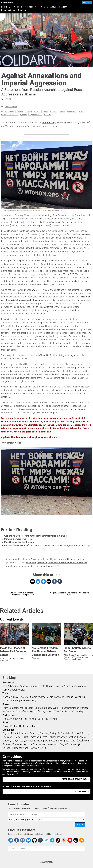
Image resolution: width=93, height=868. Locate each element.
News (67, 686)
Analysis (24, 686)
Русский (24, 115)
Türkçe (15, 741)
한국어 (61, 741)
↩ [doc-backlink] (58, 566)
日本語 (25, 737)
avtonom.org (49, 123)
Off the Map (77, 712)
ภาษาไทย (33, 744)
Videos (42, 697)
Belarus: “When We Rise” (17, 545)
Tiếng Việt (63, 744)
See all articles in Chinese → (15, 10)
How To (59, 686)
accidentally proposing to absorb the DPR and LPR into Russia (56, 563)
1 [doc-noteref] (89, 247)
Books (4, 7)
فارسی (23, 741)
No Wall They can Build (31, 719)
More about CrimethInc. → (76, 779)
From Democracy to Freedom (18, 708)
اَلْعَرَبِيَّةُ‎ (80, 741)
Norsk (26, 748)
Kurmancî (17, 748)
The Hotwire (50, 719)
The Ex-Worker (10, 719)
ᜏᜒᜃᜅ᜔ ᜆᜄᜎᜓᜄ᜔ (38, 748)
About (64, 7)
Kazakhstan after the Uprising (19, 542)
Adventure (13, 686)
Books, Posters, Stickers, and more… (21, 726)
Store (37, 7)
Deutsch (28, 112)
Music (50, 697)
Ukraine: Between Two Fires (18, 539)
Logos (57, 697)
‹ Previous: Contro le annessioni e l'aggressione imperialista (23, 594)
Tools (20, 7)
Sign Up (80, 825)
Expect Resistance (69, 708)
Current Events (11, 107)
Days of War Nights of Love (30, 712)
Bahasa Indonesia (58, 737)
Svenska (47, 115)
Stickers (33, 697)
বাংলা (87, 741)
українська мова (48, 744)
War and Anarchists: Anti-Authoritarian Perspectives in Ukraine (35, 536)
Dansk (16, 744)
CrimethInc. (7, 2)
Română (71, 741)
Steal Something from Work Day (19, 701)
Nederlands (72, 112)
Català (73, 744)
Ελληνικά (7, 737)
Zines (5, 697)
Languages (55, 7)
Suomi (45, 112)
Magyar (6, 741)
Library (12, 7)
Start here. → (82, 792)
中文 (45, 737)
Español (37, 112)
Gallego (6, 748)
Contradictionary (43, 708)
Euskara (81, 737)
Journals (14, 697)
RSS (13, 683)
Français (53, 112)
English (6, 733)
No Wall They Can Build (58, 712)
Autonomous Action (12, 443)
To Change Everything (73, 697)
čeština (20, 112)
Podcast (7, 715)
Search (45, 7)
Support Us (87, 3)
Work (56, 708)
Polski (81, 112)
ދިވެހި (80, 744)
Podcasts (28, 7)
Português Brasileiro (10, 115)
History (50, 686)
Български (10, 112)
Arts (5, 686)
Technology (77, 686)
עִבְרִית (23, 744)
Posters (24, 697)
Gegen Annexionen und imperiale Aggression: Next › (70, 594)
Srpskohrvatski (36, 115)
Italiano (62, 112)
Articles (7, 682)
